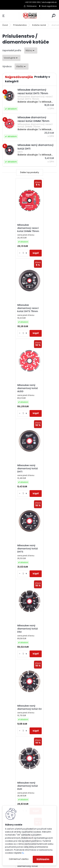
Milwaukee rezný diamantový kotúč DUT (14, 548)
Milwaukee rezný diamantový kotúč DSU (41, 388)
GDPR (9, 713)
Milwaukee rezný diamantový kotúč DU (14, 468)
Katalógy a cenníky (17, 693)
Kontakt (11, 721)
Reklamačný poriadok (18, 705)
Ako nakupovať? (15, 697)
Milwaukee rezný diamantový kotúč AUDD (14, 308)
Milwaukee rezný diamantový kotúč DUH (41, 468)
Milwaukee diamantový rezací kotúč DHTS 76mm (42, 228)
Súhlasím (43, 859)
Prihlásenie (32, 6)
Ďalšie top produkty (30, 172)
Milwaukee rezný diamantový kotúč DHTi (41, 308)
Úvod (5, 25)
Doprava (11, 709)
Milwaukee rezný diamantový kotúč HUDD (41, 548)
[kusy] (10, 253)
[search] (54, 16)
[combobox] (31, 50)
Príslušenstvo (20, 25)
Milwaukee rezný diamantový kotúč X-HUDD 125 (28, 628)
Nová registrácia (49, 6)
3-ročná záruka (15, 689)
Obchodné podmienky (19, 701)
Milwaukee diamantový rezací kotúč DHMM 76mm (15, 228)
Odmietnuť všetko (19, 859)
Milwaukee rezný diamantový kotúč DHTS (14, 388)
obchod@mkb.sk (13, 760)
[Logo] (30, 16)
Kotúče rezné (39, 25)
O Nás (10, 717)
